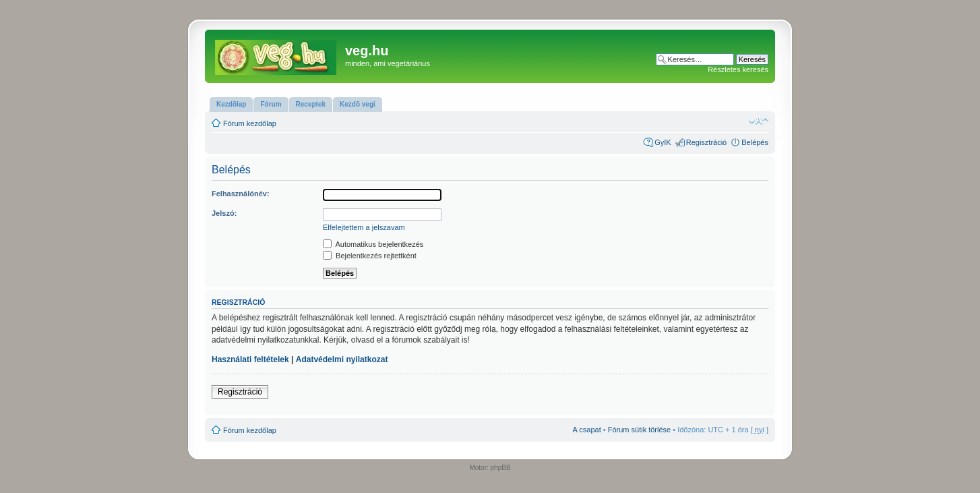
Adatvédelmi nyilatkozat (342, 359)
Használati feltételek (250, 359)
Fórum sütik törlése (640, 430)
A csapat (587, 430)
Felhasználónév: (241, 194)
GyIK (663, 142)
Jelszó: (224, 213)
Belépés (755, 142)
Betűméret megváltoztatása (759, 121)
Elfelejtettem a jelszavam (364, 227)
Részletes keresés (738, 69)
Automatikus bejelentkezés (373, 244)
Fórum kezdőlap (250, 123)
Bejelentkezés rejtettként (370, 256)
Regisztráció (707, 142)
